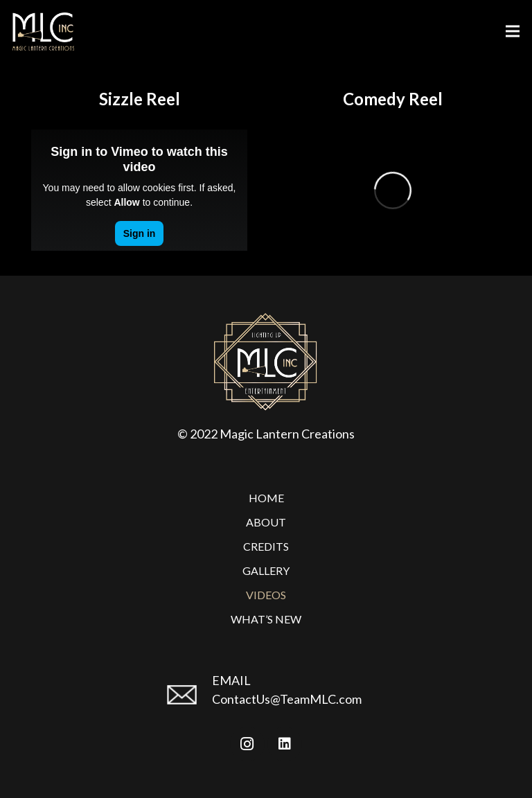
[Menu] (513, 31)
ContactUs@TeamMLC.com (287, 699)
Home (266, 498)
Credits (266, 546)
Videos (266, 595)
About (266, 522)
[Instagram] (247, 744)
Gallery (266, 570)
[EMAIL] (188, 700)
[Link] (43, 32)
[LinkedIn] (285, 744)
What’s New (266, 619)
